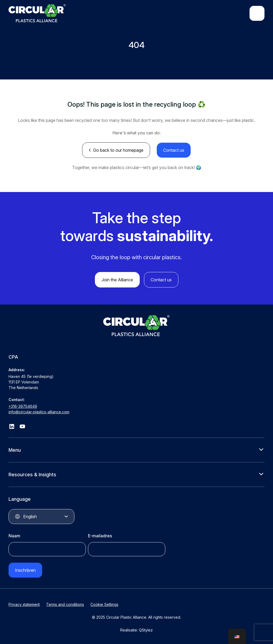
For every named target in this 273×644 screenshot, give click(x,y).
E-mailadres (100, 536)
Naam (14, 536)
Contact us (174, 150)
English (30, 517)
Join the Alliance (117, 280)
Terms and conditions (65, 604)
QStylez (146, 630)
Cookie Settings (104, 604)
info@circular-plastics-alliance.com (39, 412)
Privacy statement (24, 604)
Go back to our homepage (118, 150)
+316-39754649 (23, 406)
